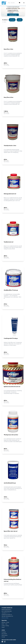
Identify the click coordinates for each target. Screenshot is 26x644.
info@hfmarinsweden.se (7, 615)
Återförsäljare (5, 635)
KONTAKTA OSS (13, 15)
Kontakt (3, 637)
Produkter (4, 632)
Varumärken (4, 634)
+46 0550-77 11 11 (6, 613)
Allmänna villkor (5, 618)
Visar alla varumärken (12, 20)
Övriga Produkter (20, 20)
